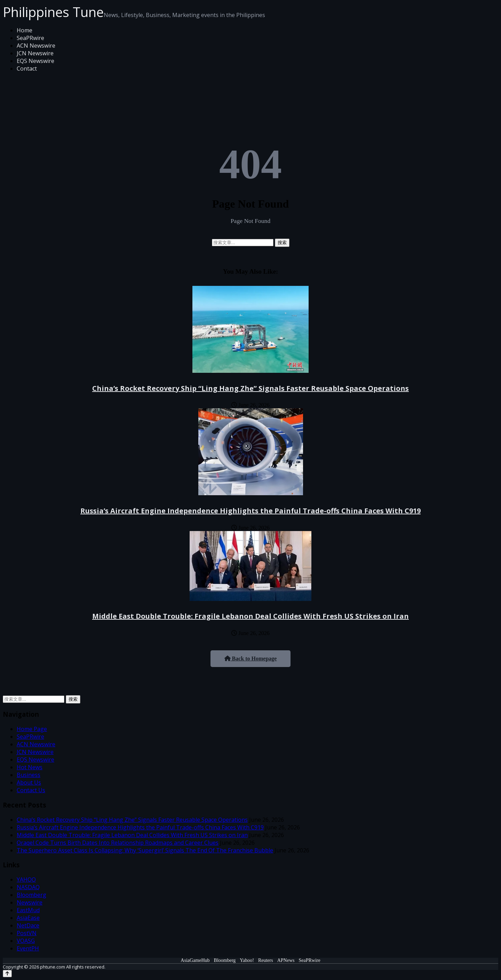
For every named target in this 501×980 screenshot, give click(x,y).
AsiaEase (28, 918)
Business (29, 775)
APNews (286, 960)
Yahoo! (247, 960)
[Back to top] (7, 974)
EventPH (28, 948)
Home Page (32, 729)
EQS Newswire (35, 61)
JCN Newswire (35, 53)
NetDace (28, 925)
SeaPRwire (30, 38)
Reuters (266, 960)
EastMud (28, 910)
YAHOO (26, 879)
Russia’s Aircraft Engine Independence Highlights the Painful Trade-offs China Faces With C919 (250, 511)
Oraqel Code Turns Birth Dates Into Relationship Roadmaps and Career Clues (118, 843)
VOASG (26, 941)
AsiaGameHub (195, 960)
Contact (27, 69)
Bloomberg (31, 895)
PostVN (27, 933)
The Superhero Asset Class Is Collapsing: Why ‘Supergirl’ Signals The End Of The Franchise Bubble (145, 850)
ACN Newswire (36, 46)
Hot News (30, 767)
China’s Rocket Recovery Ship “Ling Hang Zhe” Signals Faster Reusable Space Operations (250, 388)
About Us (29, 782)
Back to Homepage (251, 658)
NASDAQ (28, 887)
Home (25, 30)
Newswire (30, 902)
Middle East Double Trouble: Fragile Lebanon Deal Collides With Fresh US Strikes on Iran (250, 616)
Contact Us (31, 790)
